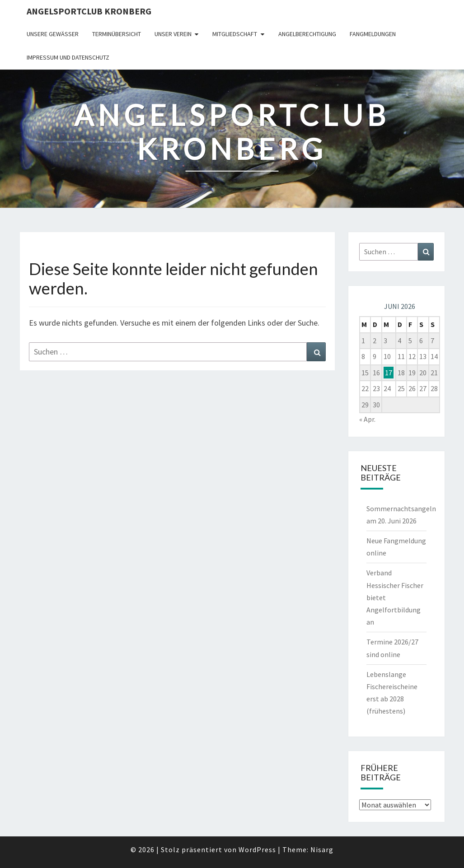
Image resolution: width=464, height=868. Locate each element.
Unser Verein (173, 34)
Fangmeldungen (373, 34)
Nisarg (322, 849)
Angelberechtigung (307, 34)
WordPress (257, 849)
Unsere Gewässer (53, 34)
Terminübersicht (117, 34)
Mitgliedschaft (235, 34)
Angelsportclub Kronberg (89, 11)
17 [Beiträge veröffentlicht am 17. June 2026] (389, 373)
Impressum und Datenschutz (68, 57)
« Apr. (367, 419)
